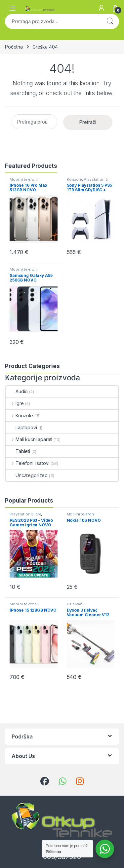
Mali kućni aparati (29, 439)
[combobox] (53, 21)
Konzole (74, 179)
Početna (14, 47)
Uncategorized (27, 475)
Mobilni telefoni (24, 179)
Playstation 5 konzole (87, 181)
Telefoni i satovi (27, 463)
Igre (15, 403)
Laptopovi (21, 427)
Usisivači (75, 604)
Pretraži (110, 21)
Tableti (18, 451)
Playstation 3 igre (25, 514)
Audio (17, 391)
